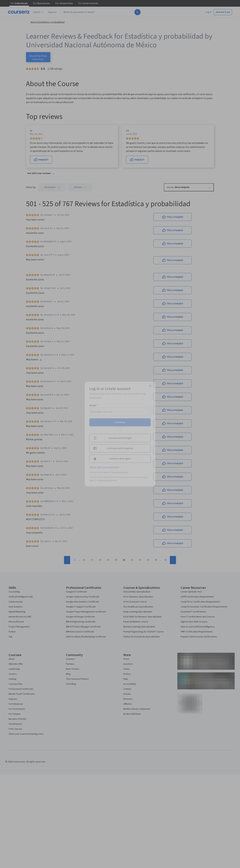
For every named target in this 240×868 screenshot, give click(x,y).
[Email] (120, 412)
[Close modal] (150, 386)
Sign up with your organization (104, 467)
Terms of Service (105, 480)
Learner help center (120, 472)
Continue (120, 422)
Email (93, 405)
